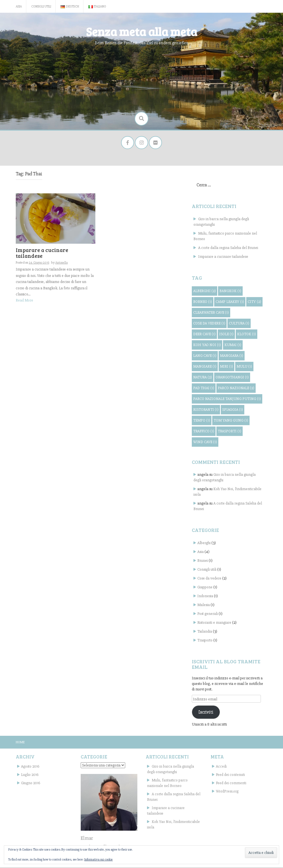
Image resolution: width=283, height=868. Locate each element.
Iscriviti (206, 713)
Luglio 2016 (30, 775)
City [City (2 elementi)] (254, 302)
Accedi (221, 767)
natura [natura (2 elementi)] (203, 378)
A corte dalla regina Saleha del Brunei (228, 248)
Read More (24, 301)
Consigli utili (41, 7)
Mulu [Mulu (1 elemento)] (244, 367)
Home (20, 743)
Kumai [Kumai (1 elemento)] (233, 345)
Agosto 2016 (30, 767)
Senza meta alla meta (141, 31)
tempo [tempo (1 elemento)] (202, 421)
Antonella (61, 263)
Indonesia (205, 597)
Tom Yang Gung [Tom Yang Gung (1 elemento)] (231, 421)
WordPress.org (227, 792)
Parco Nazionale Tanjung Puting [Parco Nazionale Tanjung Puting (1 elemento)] (227, 399)
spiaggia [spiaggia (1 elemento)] (233, 410)
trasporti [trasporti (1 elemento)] (230, 432)
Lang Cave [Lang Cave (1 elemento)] (205, 356)
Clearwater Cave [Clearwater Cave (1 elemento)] (211, 313)
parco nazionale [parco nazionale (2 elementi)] (236, 388)
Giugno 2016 (31, 784)
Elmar (87, 839)
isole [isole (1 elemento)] (226, 335)
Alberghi (204, 544)
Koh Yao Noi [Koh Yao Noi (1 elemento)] (207, 345)
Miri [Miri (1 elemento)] (226, 367)
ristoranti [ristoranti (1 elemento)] (206, 410)
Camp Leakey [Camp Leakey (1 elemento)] (230, 302)
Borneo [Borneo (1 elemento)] (203, 302)
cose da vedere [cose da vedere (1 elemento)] (209, 324)
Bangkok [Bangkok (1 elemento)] (230, 291)
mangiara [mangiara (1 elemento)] (232, 356)
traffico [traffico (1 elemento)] (204, 432)
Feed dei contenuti (230, 775)
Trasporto (205, 641)
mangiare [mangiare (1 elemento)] (205, 367)
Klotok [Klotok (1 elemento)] (247, 335)
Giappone (205, 588)
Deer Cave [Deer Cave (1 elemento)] (204, 335)
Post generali (208, 614)
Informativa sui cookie (99, 860)
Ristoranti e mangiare (214, 623)
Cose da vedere (209, 579)
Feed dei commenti (231, 784)
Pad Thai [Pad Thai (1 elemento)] (204, 388)
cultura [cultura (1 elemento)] (239, 324)
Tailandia (205, 632)
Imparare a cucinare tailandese (42, 254)
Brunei (203, 561)
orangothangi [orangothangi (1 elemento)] (232, 378)
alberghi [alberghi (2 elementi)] (205, 291)
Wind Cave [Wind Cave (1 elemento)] (205, 442)
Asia (19, 7)
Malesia (204, 606)
